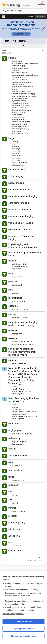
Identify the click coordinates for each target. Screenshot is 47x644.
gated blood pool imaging (20, 80)
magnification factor (18, 480)
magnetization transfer (19, 511)
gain (11, 462)
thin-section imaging (18, 117)
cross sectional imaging (19, 124)
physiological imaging (19, 101)
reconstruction (15, 298)
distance (13, 338)
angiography (15, 430)
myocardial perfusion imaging (21, 92)
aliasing (12, 449)
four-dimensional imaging (20, 73)
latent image (16, 158)
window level (15, 551)
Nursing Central (17, 4)
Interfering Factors (18, 389)
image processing (17, 285)
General (14, 387)
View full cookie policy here (13, 614)
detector (12, 261)
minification (14, 529)
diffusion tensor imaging (19, 126)
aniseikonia (14, 536)
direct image (16, 149)
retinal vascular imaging (19, 108)
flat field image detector (19, 264)
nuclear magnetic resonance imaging (24, 96)
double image (16, 151)
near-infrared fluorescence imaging (23, 94)
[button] (40, 17)
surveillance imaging (18, 113)
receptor (13, 274)
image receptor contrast (19, 317)
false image (15, 153)
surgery (12, 360)
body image (15, 144)
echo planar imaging (18, 66)
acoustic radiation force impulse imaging (25, 63)
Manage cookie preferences (23, 636)
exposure (13, 306)
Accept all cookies (23, 622)
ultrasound (14, 424)
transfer (12, 508)
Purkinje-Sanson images (20, 163)
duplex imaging (17, 61)
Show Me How (21, 34)
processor (13, 516)
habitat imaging (16, 183)
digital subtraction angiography (22, 434)
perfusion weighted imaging (21, 98)
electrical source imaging (20, 68)
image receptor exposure (20, 309)
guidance (13, 330)
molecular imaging (18, 85)
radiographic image (18, 165)
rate (10, 543)
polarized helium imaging (20, 103)
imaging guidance (17, 334)
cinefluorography (17, 523)
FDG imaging (16, 70)
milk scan (15, 495)
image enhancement (19, 190)
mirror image (16, 160)
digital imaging (16, 131)
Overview (15, 407)
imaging (12, 58)
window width (15, 470)
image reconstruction (18, 301)
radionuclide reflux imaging (20, 105)
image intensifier (17, 170)
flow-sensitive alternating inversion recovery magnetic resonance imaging (22, 352)
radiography (14, 438)
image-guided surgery (19, 363)
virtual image (16, 146)
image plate (15, 293)
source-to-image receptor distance (23, 344)
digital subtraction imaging (20, 133)
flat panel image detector (20, 266)
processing (14, 282)
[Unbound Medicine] (42, 4)
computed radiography (19, 442)
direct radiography (18, 444)
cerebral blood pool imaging (21, 122)
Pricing (30, 17)
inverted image (16, 156)
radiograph (14, 485)
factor (11, 477)
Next (40, 557)
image (11, 138)
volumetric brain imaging (20, 120)
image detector (16, 269)
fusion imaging (16, 77)
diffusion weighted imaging (20, 129)
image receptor (17, 277)
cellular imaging (17, 115)
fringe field (15, 503)
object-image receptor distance (22, 342)
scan (11, 492)
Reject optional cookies (24, 629)
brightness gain (17, 465)
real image (15, 142)
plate (11, 290)
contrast (12, 314)
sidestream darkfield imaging (21, 110)
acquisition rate (17, 546)
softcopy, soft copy (18, 455)
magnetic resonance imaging (21, 82)
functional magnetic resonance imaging (25, 75)
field (10, 500)
